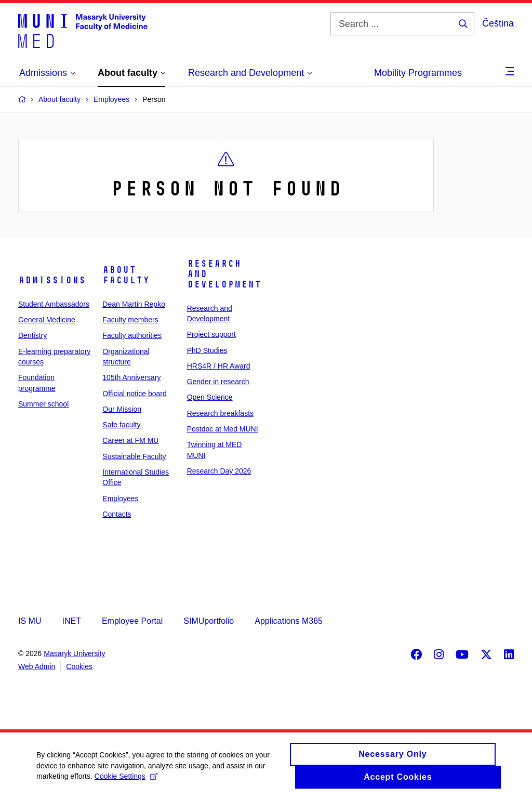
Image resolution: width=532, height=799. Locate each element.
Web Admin (37, 666)
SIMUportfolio (209, 621)
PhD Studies (207, 350)
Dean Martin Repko (134, 304)
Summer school (43, 404)
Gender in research (218, 382)
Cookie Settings (126, 781)
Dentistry (32, 335)
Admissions (52, 280)
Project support (211, 334)
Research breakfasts (220, 413)
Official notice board (134, 394)
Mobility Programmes (418, 73)
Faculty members (130, 320)
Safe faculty (121, 425)
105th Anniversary (131, 377)
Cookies (79, 666)
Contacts (117, 514)
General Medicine (47, 320)
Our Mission (122, 409)
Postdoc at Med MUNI (223, 429)
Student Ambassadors (54, 304)
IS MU (30, 621)
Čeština (498, 23)
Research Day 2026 (219, 471)
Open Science (210, 397)
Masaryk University (74, 653)
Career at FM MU (130, 440)
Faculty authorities (132, 335)
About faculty (126, 275)
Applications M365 (289, 621)
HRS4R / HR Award (219, 366)
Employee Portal (132, 621)
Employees (120, 499)
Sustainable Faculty (134, 456)
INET (71, 621)
